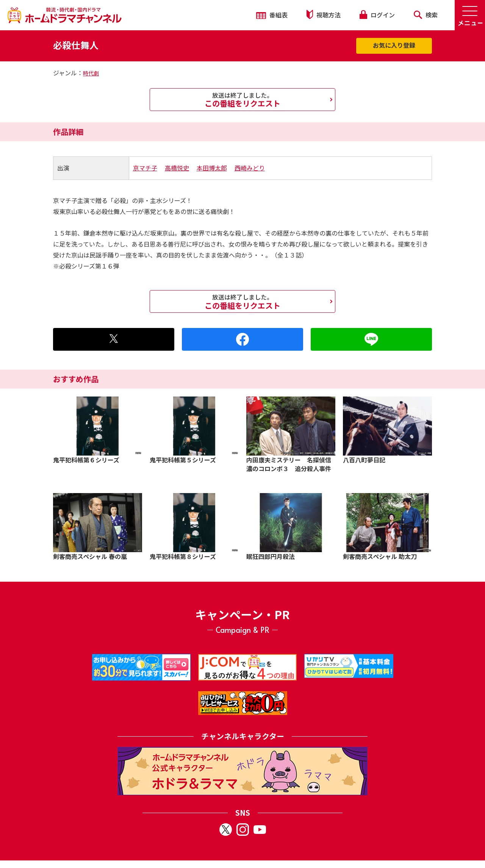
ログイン (377, 15)
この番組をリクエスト (242, 100)
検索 (426, 15)
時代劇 (91, 73)
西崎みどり (250, 168)
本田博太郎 (212, 168)
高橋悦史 (177, 168)
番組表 (272, 15)
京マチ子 (145, 168)
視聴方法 (324, 15)
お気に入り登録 (394, 45)
